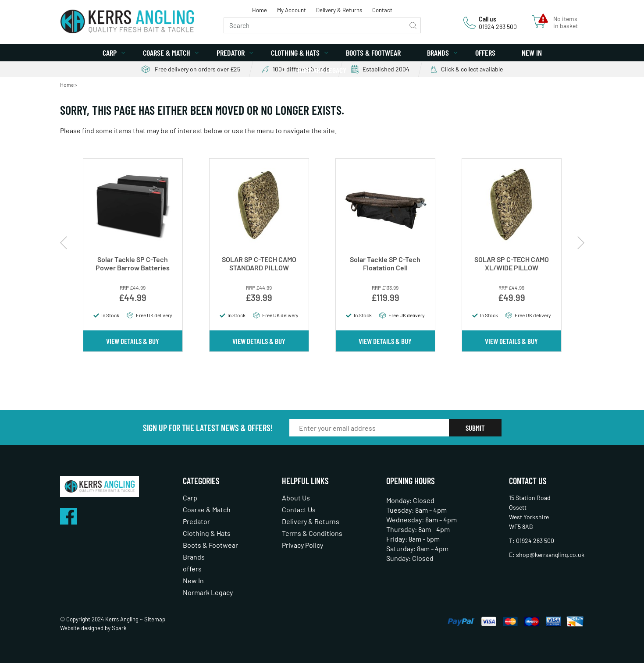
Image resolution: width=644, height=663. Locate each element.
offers (485, 53)
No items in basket (566, 22)
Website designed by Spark (93, 628)
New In (532, 53)
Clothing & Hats (295, 53)
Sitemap (155, 619)
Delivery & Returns (339, 10)
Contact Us (299, 509)
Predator (231, 53)
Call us (487, 19)
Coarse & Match (167, 53)
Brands (438, 53)
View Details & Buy (133, 341)
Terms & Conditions (312, 533)
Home (260, 10)
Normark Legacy (322, 70)
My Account (292, 10)
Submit (475, 428)
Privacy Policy (302, 545)
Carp (110, 53)
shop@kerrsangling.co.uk (550, 555)
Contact (382, 10)
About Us (296, 498)
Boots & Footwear (373, 53)
